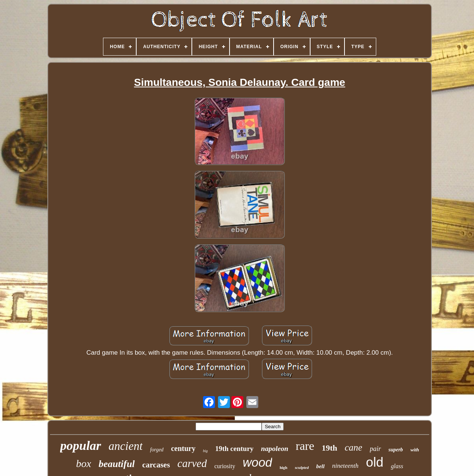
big (205, 451)
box (84, 463)
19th (330, 448)
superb (396, 450)
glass (397, 466)
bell (320, 466)
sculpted (302, 467)
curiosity (225, 466)
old (375, 462)
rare (305, 446)
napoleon (275, 449)
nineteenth (345, 466)
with (415, 450)
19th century (234, 449)
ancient (126, 446)
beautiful (117, 464)
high (283, 467)
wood (257, 462)
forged (157, 450)
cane (354, 447)
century (183, 448)
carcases (156, 465)
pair (375, 449)
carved (192, 463)
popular (81, 446)
